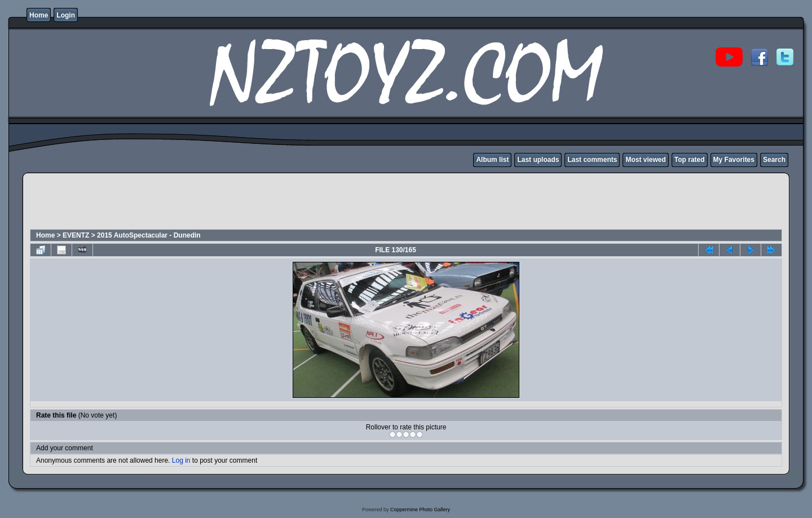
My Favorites (734, 160)
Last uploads (538, 160)
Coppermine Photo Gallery (420, 510)
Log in (181, 460)
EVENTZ (76, 235)
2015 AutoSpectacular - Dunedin (149, 235)
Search (774, 160)
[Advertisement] (235, 203)
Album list (492, 160)
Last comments (592, 160)
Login (66, 15)
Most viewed (645, 160)
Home (39, 15)
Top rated (690, 160)
